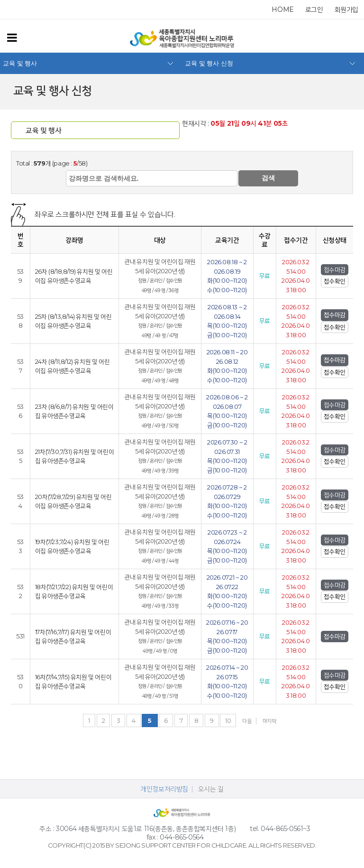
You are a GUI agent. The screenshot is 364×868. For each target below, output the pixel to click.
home (282, 9)
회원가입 (346, 9)
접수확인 (335, 281)
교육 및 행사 (20, 63)
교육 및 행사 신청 (209, 63)
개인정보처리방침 (164, 789)
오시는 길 (211, 789)
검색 (268, 178)
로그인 (314, 9)
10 (228, 720)
